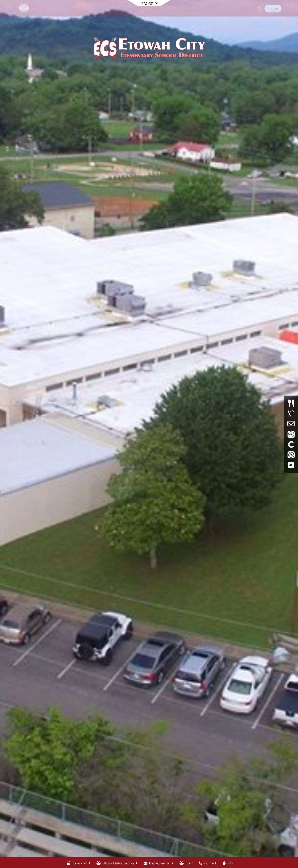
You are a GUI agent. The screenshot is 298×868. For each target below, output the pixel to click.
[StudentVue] (291, 455)
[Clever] (291, 444)
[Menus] (291, 403)
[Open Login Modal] (273, 9)
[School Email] (291, 424)
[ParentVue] (291, 434)
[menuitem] (79, 863)
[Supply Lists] (291, 413)
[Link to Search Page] (259, 9)
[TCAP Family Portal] (291, 465)
